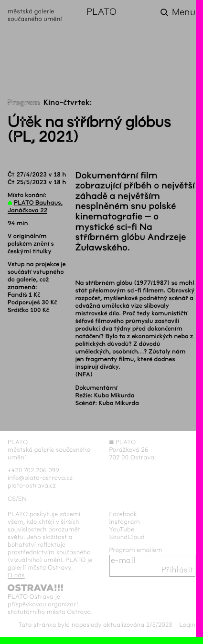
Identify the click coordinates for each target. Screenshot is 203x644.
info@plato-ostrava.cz (40, 478)
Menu (184, 12)
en (22, 499)
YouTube (122, 530)
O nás (16, 575)
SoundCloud (127, 537)
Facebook (123, 514)
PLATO (101, 12)
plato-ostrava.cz (32, 486)
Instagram (125, 522)
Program (24, 103)
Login (187, 625)
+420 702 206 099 (33, 470)
